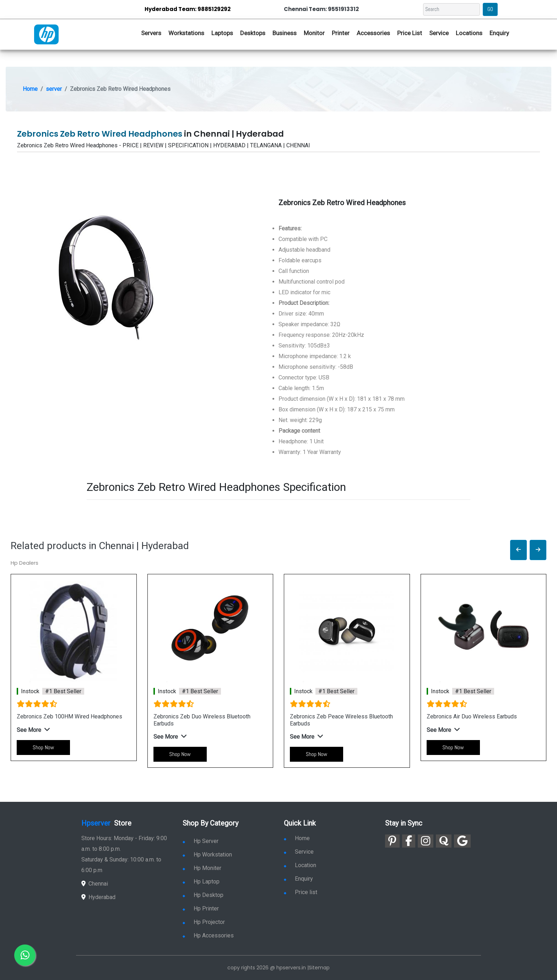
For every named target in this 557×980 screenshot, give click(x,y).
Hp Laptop (201, 882)
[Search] (451, 9)
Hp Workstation (207, 855)
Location (300, 865)
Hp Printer (201, 908)
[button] (518, 550)
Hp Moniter (202, 868)
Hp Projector (204, 922)
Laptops (222, 33)
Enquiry (499, 33)
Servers (151, 33)
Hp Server (201, 841)
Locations (469, 33)
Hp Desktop (203, 895)
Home (30, 89)
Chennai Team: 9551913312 (321, 9)
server (54, 89)
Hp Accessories (208, 935)
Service (439, 33)
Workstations (186, 33)
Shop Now (43, 747)
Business (285, 33)
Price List (410, 33)
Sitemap (319, 968)
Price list (301, 892)
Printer (341, 33)
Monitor (314, 33)
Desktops (253, 33)
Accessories (373, 33)
